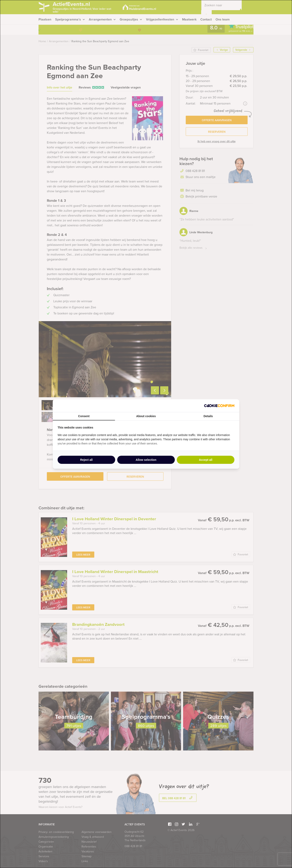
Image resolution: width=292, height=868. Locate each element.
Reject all (86, 460)
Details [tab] (208, 416)
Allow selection (146, 460)
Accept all (206, 460)
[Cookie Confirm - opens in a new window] (219, 406)
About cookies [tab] (146, 416)
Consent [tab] (84, 416)
